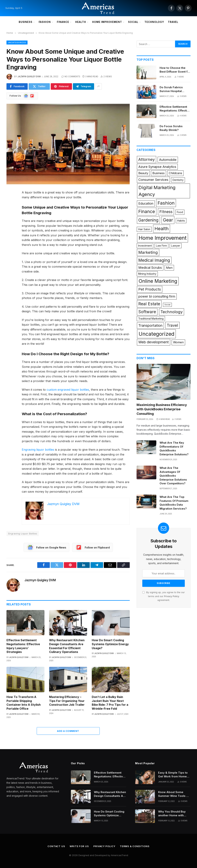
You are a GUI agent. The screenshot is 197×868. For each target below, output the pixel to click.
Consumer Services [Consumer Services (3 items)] (153, 180)
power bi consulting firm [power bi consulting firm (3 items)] (157, 296)
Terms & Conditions (135, 846)
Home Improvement (107, 22)
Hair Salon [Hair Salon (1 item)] (144, 229)
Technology (154, 22)
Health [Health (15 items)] (162, 228)
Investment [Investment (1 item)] (145, 246)
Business (26, 22)
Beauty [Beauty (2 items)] (143, 173)
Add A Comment (68, 731)
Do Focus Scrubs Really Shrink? (171, 128)
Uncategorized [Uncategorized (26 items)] (156, 334)
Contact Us (56, 846)
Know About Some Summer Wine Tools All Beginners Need (174, 794)
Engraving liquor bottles (38, 450)
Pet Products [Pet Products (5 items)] (150, 289)
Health (81, 22)
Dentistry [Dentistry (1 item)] (178, 180)
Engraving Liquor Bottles (23, 534)
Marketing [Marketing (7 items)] (148, 252)
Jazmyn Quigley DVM (29, 77)
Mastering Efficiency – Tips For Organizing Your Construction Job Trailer (67, 701)
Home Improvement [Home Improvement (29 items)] (163, 238)
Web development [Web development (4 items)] (154, 342)
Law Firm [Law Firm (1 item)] (161, 246)
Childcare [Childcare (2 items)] (175, 173)
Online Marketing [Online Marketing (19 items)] (158, 281)
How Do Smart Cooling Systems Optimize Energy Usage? (110, 644)
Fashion (45, 22)
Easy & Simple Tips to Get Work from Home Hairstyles (173, 775)
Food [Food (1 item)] (180, 212)
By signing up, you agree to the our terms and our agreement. (164, 596)
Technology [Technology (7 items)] (172, 312)
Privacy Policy (172, 596)
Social (133, 22)
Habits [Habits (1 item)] (181, 221)
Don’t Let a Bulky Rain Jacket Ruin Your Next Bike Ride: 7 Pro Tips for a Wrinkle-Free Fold (110, 703)
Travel (173, 22)
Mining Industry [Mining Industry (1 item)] (147, 274)
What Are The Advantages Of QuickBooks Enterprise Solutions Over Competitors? (173, 476)
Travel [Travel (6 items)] (172, 325)
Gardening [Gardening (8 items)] (148, 220)
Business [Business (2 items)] (158, 173)
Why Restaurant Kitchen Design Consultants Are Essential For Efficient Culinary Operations (67, 646)
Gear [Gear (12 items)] (168, 220)
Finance (63, 22)
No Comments (71, 77)
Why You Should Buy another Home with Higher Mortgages (172, 814)
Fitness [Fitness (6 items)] (166, 212)
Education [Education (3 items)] (146, 203)
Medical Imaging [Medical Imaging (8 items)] (154, 260)
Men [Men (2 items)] (169, 268)
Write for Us (79, 846)
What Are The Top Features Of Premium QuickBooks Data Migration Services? (174, 503)
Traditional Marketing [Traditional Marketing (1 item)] (151, 319)
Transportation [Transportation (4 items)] (150, 325)
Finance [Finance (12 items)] (147, 211)
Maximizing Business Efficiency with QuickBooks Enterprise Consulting (162, 409)
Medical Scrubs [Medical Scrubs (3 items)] (150, 267)
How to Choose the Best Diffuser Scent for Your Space (175, 70)
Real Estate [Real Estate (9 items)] (149, 304)
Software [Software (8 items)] (147, 312)
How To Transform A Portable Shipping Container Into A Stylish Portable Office (24, 703)
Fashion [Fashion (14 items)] (166, 203)
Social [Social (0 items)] (167, 305)
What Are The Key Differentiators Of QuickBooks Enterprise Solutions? (174, 448)
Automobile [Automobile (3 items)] (168, 160)
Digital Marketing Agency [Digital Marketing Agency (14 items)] (157, 191)
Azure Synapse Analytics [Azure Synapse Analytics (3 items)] (157, 167)
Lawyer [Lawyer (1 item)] (176, 246)
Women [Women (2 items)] (178, 342)
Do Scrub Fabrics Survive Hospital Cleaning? (171, 89)
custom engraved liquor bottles (68, 390)
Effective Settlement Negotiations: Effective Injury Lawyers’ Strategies (23, 646)
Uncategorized (17, 43)
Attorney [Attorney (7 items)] (147, 159)
